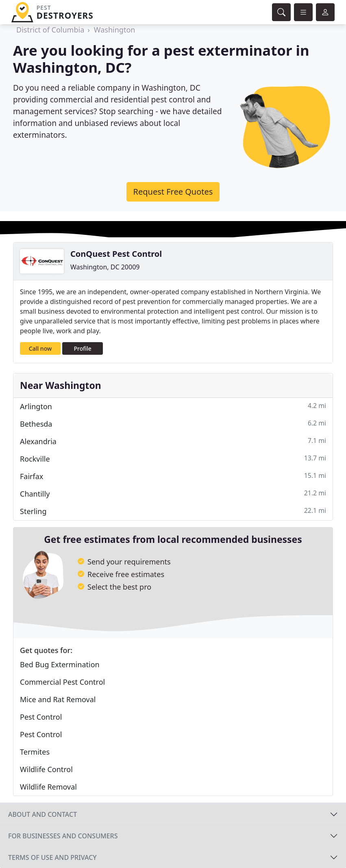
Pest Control (41, 717)
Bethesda (173, 424)
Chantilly (173, 494)
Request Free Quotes (173, 192)
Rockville (173, 459)
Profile (83, 348)
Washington (115, 30)
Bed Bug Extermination (60, 664)
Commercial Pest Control (62, 682)
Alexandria (173, 441)
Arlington (173, 406)
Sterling (173, 511)
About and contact (42, 814)
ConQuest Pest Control (116, 254)
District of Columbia (50, 30)
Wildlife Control (46, 769)
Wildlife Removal (48, 787)
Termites (35, 752)
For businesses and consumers (63, 836)
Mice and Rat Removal (58, 699)
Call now (40, 348)
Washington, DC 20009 (105, 267)
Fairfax (173, 476)
